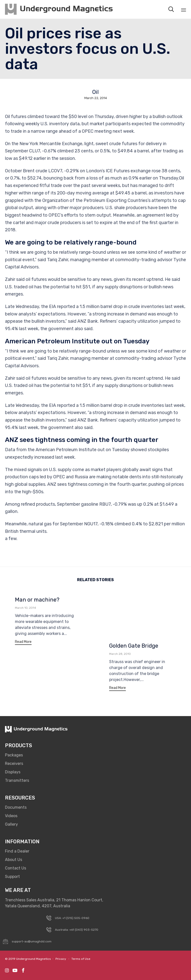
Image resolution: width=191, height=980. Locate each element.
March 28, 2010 (120, 654)
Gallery (11, 824)
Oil (95, 92)
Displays (13, 772)
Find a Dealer (17, 851)
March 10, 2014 (25, 608)
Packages (14, 755)
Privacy (61, 959)
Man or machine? (37, 600)
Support (12, 877)
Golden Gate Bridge (134, 646)
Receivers (14, 764)
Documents (16, 807)
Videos (11, 816)
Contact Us (16, 868)
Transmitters (17, 780)
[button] (23, 643)
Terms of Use (81, 959)
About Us (14, 860)
